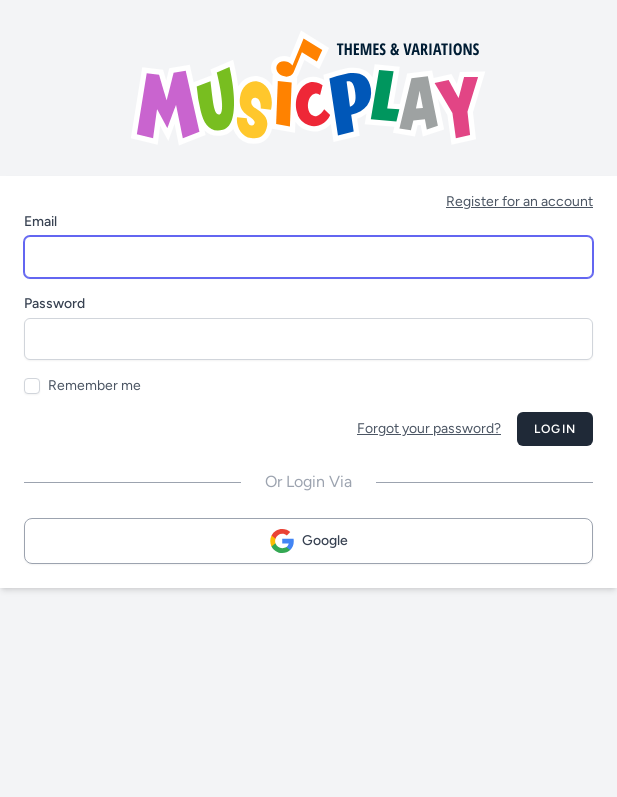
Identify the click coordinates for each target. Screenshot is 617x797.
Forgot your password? (429, 428)
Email (40, 221)
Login (555, 429)
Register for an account (519, 201)
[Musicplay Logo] (308, 88)
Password (54, 303)
